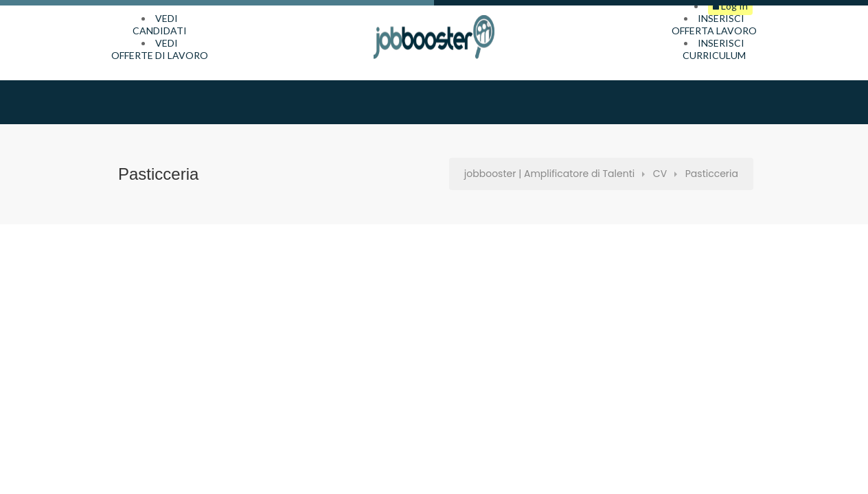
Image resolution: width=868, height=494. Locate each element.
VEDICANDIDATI (160, 24)
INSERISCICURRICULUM (714, 49)
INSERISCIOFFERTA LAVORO (714, 24)
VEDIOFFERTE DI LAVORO (160, 49)
